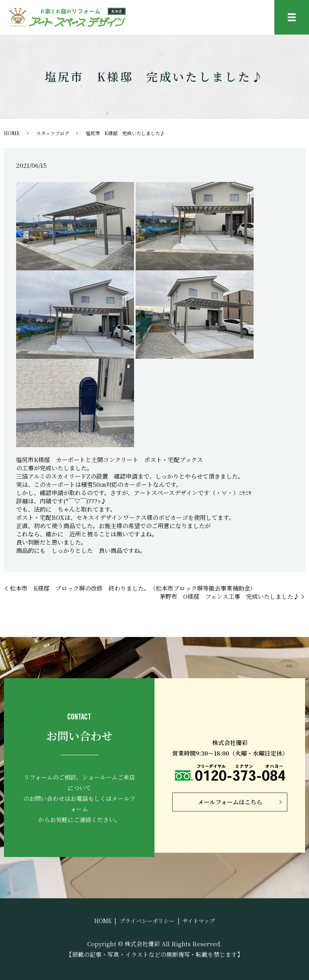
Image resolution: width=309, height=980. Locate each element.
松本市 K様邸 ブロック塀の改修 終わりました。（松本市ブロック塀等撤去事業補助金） (133, 588)
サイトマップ (199, 921)
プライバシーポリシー (147, 921)
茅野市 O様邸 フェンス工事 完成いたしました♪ (229, 596)
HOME (12, 133)
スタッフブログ (53, 133)
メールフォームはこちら (230, 802)
